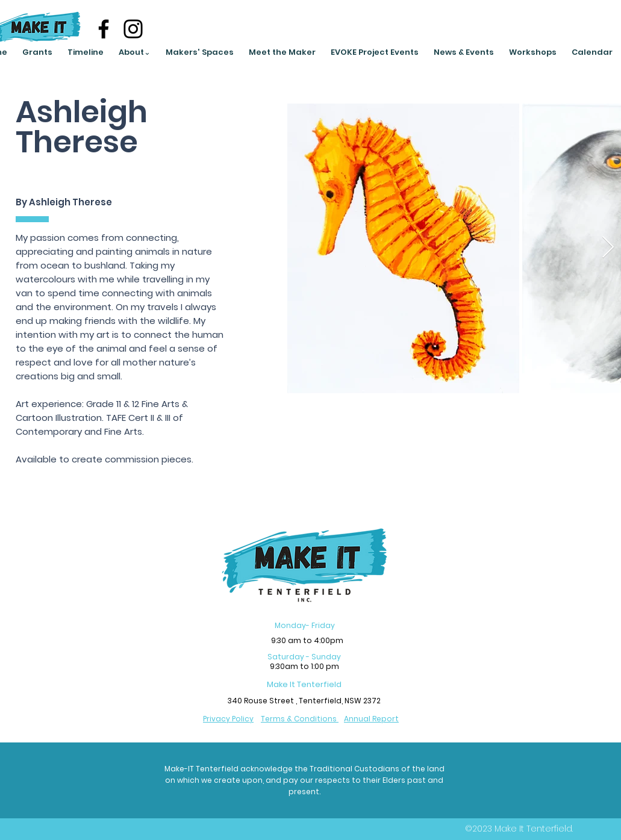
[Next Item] (608, 248)
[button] (135, 52)
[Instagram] (133, 29)
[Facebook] (104, 29)
